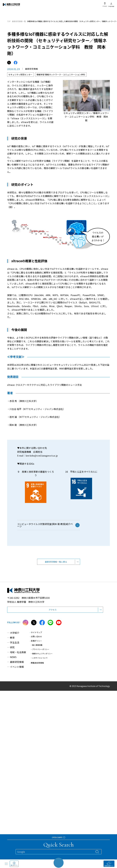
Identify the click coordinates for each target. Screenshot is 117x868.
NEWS (12, 659)
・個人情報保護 (36, 647)
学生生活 (13, 644)
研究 (11, 649)
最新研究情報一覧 (19, 21)
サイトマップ (36, 634)
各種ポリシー (36, 642)
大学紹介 (13, 634)
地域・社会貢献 (17, 654)
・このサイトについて (39, 660)
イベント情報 (15, 668)
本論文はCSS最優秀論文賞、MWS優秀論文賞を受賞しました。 (62, 370)
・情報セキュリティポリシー (41, 655)
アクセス (105, 5)
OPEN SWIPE (59, 837)
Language (111, 5)
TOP (9, 21)
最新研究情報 (15, 664)
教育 (11, 639)
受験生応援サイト (109, 864)
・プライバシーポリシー (40, 651)
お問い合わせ (36, 638)
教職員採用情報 (37, 665)
